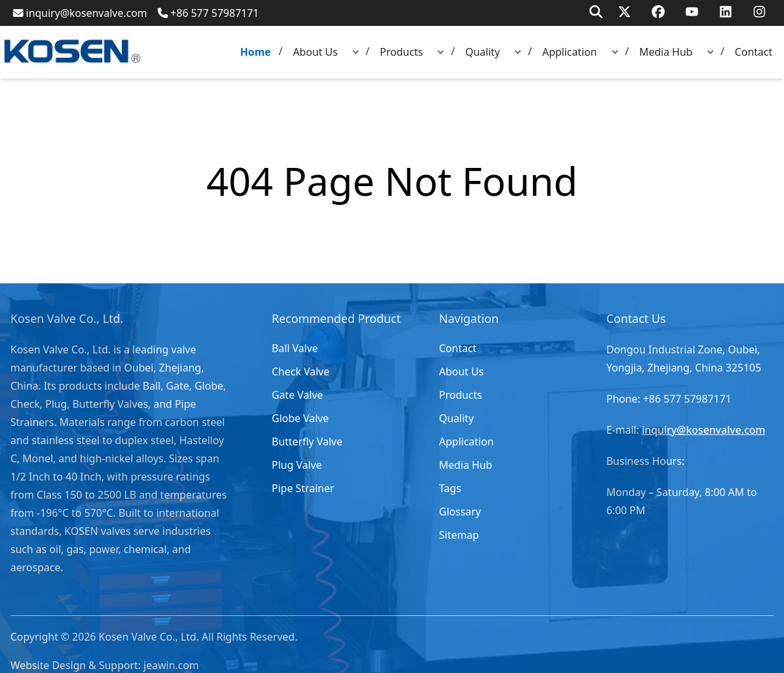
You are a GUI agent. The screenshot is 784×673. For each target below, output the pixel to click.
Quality (482, 52)
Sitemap (459, 535)
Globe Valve (300, 418)
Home (255, 52)
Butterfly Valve (307, 442)
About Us (315, 52)
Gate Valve (297, 395)
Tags (450, 488)
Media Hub (666, 52)
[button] (356, 52)
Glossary (460, 512)
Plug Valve (297, 465)
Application (569, 52)
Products (402, 52)
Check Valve (301, 372)
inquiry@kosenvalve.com (80, 13)
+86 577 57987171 (208, 13)
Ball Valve (295, 348)
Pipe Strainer (303, 488)
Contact (754, 52)
